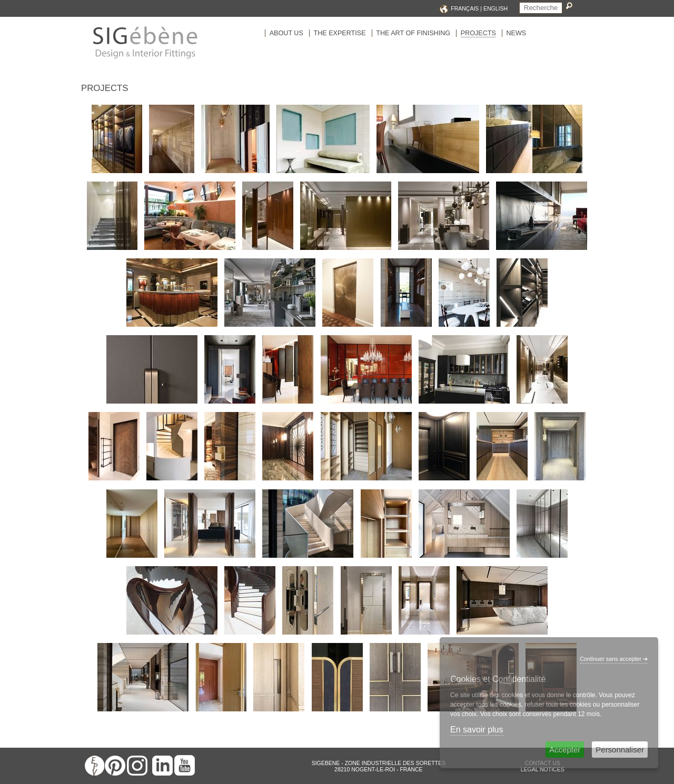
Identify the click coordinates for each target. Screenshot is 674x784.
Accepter (565, 750)
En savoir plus (477, 730)
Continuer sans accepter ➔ (614, 659)
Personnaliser (620, 750)
